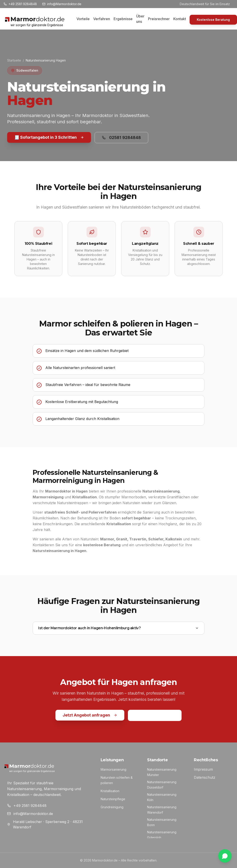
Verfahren (102, 19)
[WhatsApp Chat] (225, 856)
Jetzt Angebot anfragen (90, 715)
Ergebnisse (123, 19)
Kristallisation (110, 791)
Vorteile (83, 19)
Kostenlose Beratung (213, 20)
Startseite (14, 60)
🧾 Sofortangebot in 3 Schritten (49, 137)
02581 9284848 (121, 138)
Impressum (203, 769)
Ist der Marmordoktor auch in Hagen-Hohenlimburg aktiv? (118, 628)
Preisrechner (159, 19)
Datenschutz (205, 777)
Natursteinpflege (113, 799)
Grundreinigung (112, 807)
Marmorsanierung (113, 769)
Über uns (140, 19)
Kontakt (180, 19)
